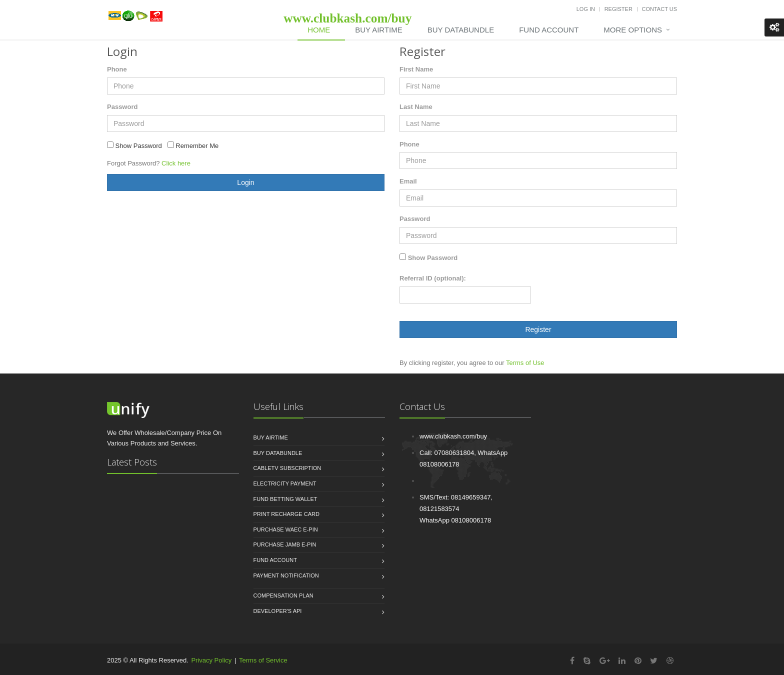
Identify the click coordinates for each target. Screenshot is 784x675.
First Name (416, 69)
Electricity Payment (285, 483)
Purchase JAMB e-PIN (285, 544)
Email (408, 181)
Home (319, 30)
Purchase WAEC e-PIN (286, 529)
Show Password (433, 258)
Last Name (416, 107)
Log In (586, 9)
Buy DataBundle (461, 30)
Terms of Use (525, 363)
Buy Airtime (378, 30)
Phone (117, 69)
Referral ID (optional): (433, 278)
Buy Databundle (278, 453)
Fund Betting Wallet (285, 499)
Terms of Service (263, 660)
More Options (633, 30)
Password (122, 107)
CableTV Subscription (287, 468)
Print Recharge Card (286, 514)
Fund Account (549, 30)
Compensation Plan (283, 595)
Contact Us (660, 9)
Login (245, 182)
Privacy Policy (211, 660)
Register (618, 9)
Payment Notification (286, 575)
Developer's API (278, 611)
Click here (176, 163)
